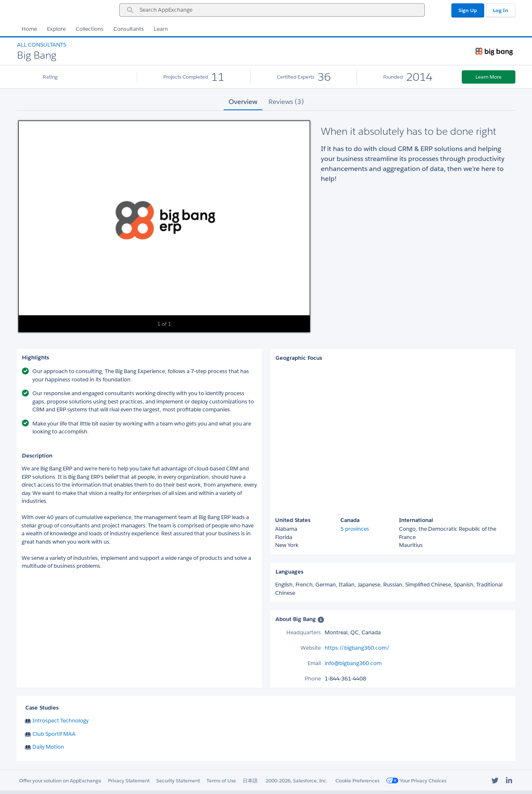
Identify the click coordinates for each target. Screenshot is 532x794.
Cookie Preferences (357, 780)
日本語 (250, 780)
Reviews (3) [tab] (286, 102)
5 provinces (355, 529)
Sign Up (468, 10)
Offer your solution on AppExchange (60, 780)
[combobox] (272, 10)
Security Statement (178, 780)
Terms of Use (221, 780)
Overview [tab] (243, 102)
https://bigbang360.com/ (357, 648)
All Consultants (42, 45)
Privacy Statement (129, 780)
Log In (501, 10)
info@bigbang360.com (353, 663)
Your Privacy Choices (416, 780)
